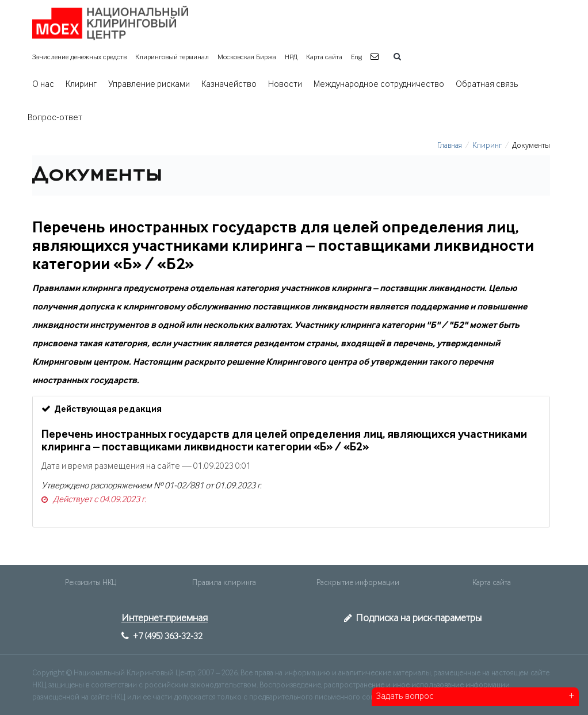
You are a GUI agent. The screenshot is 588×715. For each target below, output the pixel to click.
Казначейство (229, 85)
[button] (376, 57)
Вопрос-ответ (55, 118)
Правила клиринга (224, 583)
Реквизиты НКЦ (91, 583)
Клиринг (81, 85)
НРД (291, 57)
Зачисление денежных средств (79, 57)
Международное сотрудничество (379, 85)
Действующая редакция (102, 409)
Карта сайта (324, 57)
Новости (285, 85)
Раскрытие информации (358, 583)
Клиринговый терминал (172, 57)
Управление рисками (149, 85)
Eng (356, 57)
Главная (450, 146)
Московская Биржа (247, 57)
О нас (43, 85)
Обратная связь (487, 85)
